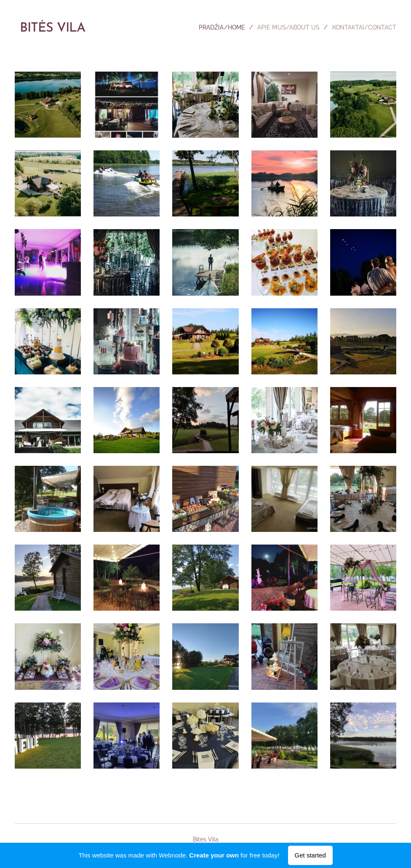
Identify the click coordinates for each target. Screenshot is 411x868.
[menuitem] (214, 27)
